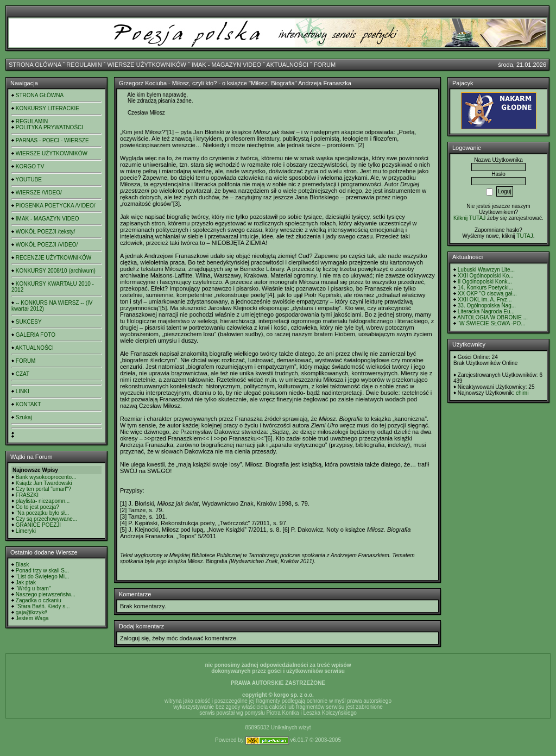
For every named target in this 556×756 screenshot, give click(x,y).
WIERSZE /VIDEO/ (39, 193)
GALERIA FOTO (36, 335)
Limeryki (26, 531)
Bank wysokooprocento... (46, 477)
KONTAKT (28, 404)
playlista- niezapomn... (43, 501)
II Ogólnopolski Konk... (485, 282)
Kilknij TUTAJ (469, 218)
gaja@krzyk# (31, 612)
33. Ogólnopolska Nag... (487, 305)
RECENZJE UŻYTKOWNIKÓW (53, 258)
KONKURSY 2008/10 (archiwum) (56, 271)
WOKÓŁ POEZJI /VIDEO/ (47, 245)
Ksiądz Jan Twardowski (44, 483)
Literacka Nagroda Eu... (486, 311)
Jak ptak (26, 582)
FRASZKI (27, 495)
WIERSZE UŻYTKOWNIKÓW (147, 65)
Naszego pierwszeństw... (46, 594)
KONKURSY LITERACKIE (48, 108)
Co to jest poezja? (37, 507)
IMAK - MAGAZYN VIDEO (226, 65)
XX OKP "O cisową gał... (487, 294)
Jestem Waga (32, 618)
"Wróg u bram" (33, 588)
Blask (22, 565)
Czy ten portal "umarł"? (43, 489)
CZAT (23, 374)
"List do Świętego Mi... (43, 577)
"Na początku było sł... (43, 513)
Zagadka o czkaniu (39, 600)
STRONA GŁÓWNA (35, 65)
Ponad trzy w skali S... (42, 571)
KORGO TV (30, 166)
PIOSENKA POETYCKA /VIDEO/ (56, 206)
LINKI (23, 391)
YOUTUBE (29, 179)
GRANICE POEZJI (38, 525)
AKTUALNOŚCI (287, 65)
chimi (522, 393)
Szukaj (24, 417)
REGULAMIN (84, 65)
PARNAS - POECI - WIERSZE (52, 140)
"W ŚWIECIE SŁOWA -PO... (492, 323)
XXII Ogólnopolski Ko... (486, 276)
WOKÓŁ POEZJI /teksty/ (45, 232)
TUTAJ (525, 236)
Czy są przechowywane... (46, 519)
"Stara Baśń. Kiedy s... (43, 606)
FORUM (325, 65)
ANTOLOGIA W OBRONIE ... (492, 317)
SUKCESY (29, 322)
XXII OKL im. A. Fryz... (485, 300)
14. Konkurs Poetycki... (485, 288)
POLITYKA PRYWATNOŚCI (49, 127)
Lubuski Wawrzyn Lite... (486, 270)
